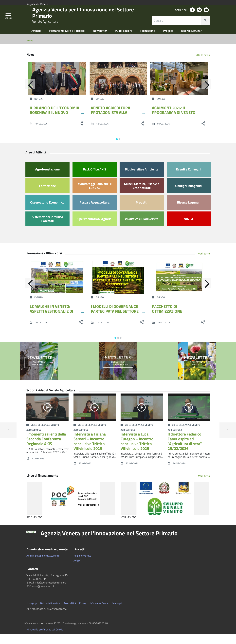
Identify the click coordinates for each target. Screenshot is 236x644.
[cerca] (205, 27)
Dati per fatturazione (50, 613)
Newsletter (100, 41)
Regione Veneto (82, 566)
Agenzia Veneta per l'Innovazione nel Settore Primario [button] (109, 543)
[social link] (192, 17)
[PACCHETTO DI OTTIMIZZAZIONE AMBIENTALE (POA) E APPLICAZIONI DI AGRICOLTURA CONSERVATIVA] (179, 287)
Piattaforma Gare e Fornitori (67, 41)
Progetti (168, 41)
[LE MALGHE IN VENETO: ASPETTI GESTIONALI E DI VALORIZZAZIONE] (57, 287)
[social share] (81, 134)
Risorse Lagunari (192, 41)
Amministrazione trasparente (43, 566)
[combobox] (181, 27)
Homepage (32, 613)
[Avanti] (210, 96)
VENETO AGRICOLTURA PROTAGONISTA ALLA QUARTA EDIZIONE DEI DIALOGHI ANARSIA (110, 125)
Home (30, 50)
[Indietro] (26, 96)
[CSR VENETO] (165, 509)
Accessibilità (70, 613)
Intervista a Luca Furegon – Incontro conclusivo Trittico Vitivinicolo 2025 (137, 451)
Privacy (83, 613)
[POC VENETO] (71, 509)
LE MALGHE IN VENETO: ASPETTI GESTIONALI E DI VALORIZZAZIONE (51, 321)
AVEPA (77, 571)
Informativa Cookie (99, 613)
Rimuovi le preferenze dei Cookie (45, 640)
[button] (8, 22)
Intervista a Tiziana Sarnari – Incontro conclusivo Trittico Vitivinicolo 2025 (90, 451)
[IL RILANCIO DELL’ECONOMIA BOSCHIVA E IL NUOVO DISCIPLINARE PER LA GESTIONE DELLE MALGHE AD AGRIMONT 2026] (57, 89)
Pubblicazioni (124, 41)
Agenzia (37, 41)
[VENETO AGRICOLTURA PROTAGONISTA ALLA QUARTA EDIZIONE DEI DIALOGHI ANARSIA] (118, 89)
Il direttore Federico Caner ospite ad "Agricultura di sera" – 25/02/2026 (186, 451)
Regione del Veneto (37, 4)
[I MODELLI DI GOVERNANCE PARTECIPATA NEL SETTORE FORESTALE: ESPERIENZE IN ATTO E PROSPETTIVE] (118, 287)
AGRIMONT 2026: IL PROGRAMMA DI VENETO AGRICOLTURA (174, 123)
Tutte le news (202, 65)
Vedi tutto (204, 264)
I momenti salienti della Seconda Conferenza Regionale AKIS (46, 449)
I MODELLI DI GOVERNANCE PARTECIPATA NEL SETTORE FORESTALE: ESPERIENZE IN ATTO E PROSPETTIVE (115, 324)
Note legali (117, 613)
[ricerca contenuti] (176, 27)
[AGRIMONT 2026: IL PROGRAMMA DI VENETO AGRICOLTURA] (179, 89)
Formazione (148, 41)
